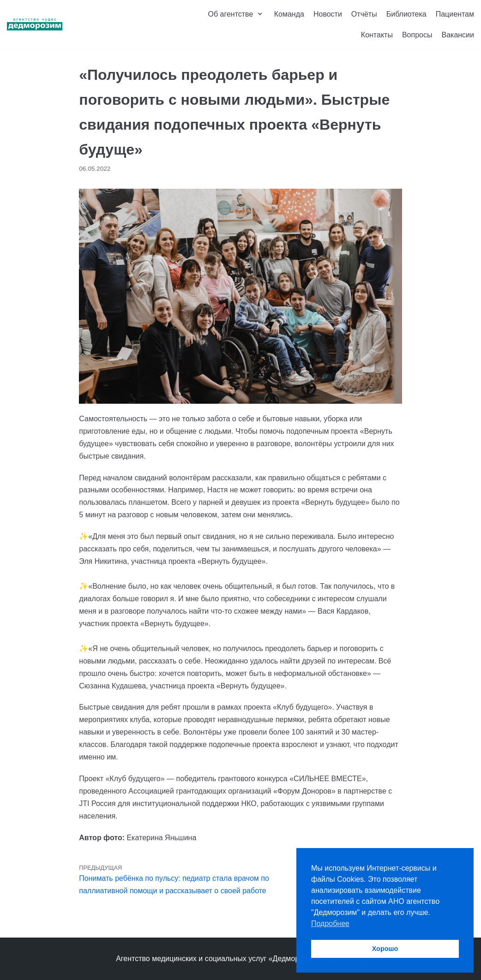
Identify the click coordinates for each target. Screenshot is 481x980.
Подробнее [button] (330, 923)
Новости (328, 14)
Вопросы (417, 35)
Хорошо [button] (385, 949)
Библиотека (406, 14)
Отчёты (364, 14)
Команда (289, 14)
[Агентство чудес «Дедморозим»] (35, 24)
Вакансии (458, 35)
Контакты (377, 35)
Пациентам (455, 14)
